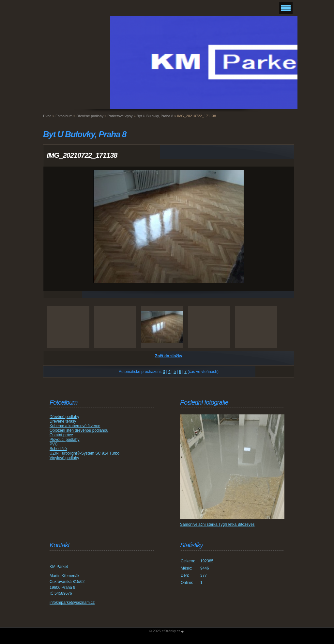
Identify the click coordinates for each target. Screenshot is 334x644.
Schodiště (58, 449)
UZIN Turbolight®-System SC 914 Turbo (84, 453)
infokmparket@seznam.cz (72, 603)
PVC (54, 444)
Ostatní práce (61, 435)
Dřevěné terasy (63, 421)
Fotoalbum (64, 116)
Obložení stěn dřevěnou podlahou (79, 430)
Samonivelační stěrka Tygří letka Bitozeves (217, 524)
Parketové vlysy (120, 116)
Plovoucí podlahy (64, 440)
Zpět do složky (168, 356)
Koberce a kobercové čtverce (75, 426)
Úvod (47, 116)
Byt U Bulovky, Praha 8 (155, 116)
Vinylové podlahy (64, 458)
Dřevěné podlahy (90, 116)
